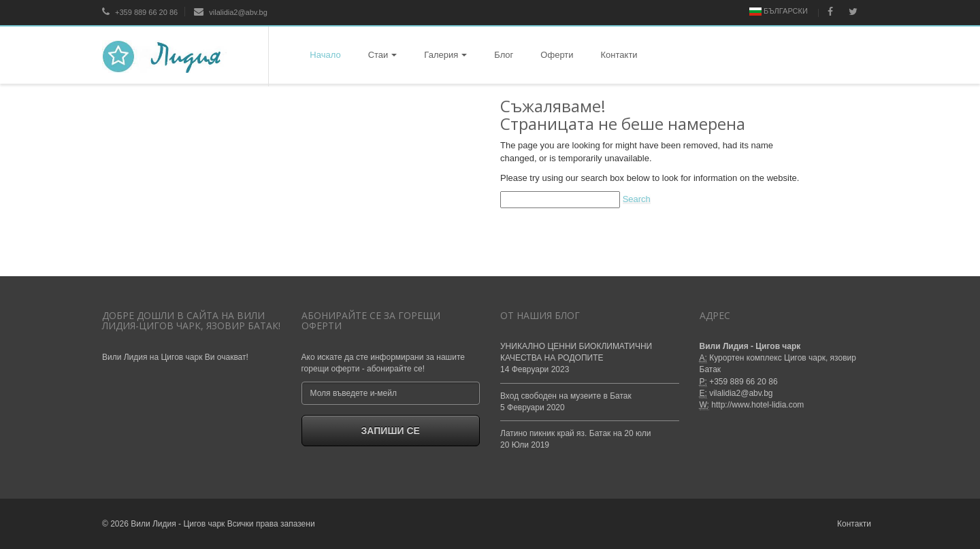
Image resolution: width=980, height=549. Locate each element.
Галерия (445, 55)
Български (779, 11)
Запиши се (391, 431)
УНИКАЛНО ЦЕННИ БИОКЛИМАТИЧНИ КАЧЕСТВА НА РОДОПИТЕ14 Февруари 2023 (576, 358)
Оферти (557, 55)
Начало (325, 55)
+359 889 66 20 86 (140, 12)
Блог (504, 55)
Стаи (383, 55)
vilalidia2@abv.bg (231, 12)
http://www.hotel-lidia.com (757, 405)
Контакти (619, 55)
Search (637, 199)
